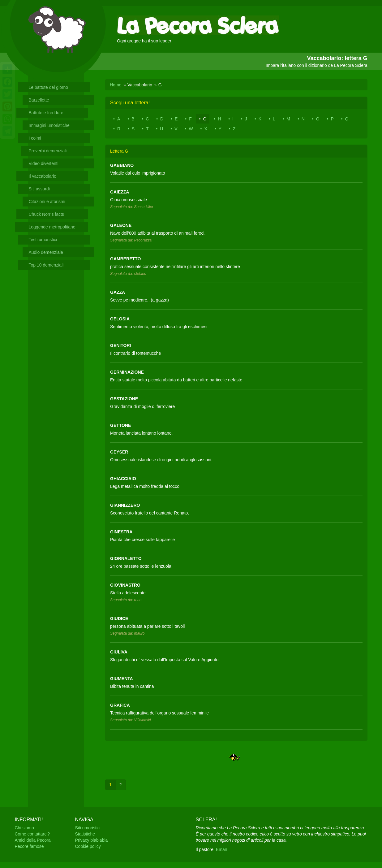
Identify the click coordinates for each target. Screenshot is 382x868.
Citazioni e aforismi (47, 202)
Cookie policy (88, 846)
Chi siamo (24, 828)
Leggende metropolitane (52, 227)
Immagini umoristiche (49, 125)
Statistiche (85, 834)
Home (116, 85)
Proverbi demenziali (48, 151)
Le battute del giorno (49, 87)
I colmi (35, 138)
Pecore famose (29, 846)
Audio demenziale (46, 252)
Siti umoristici (88, 828)
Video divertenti (44, 163)
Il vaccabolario (43, 176)
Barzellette (39, 100)
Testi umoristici (43, 240)
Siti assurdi (39, 189)
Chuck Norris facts (46, 214)
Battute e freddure (46, 113)
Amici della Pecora (33, 840)
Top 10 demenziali (46, 265)
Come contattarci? (32, 834)
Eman (222, 849)
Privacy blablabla (92, 840)
